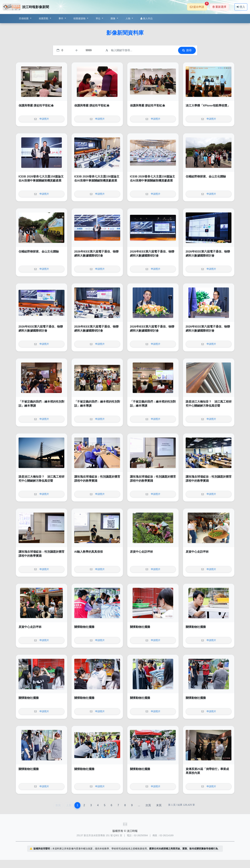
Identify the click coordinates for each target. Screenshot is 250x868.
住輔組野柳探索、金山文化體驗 (206, 177)
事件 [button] (61, 18)
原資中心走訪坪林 (141, 552)
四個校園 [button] (24, 18)
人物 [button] (128, 18)
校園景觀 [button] (44, 18)
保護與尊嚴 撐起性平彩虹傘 (36, 106)
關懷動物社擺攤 (84, 627)
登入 (241, 7)
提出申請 (198, 6)
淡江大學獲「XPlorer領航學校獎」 (208, 106)
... (139, 805)
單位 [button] (98, 18)
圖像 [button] (113, 18)
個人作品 (147, 18)
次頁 (148, 805)
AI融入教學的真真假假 (89, 552)
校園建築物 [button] (80, 18)
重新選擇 (219, 7)
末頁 (159, 805)
